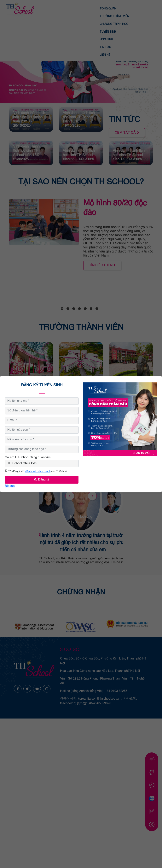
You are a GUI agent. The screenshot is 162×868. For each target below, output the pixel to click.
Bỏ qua (10, 486)
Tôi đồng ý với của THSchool (36, 471)
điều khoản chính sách (38, 471)
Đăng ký (42, 480)
